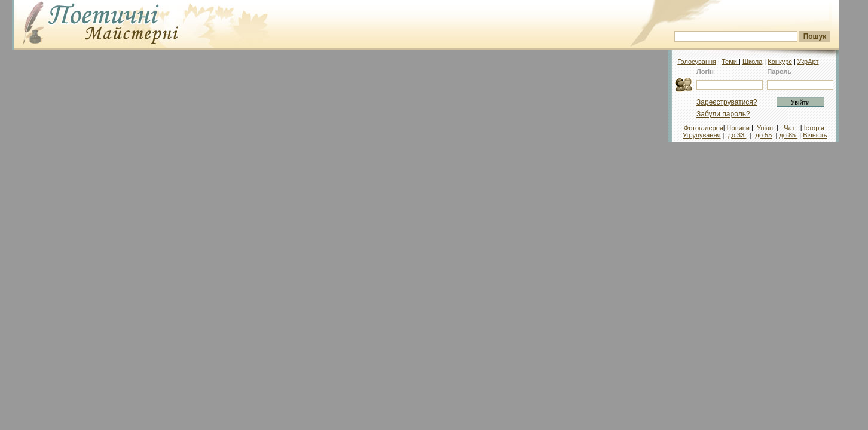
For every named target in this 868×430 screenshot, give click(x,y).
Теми (730, 62)
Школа (752, 62)
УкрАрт (808, 62)
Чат (789, 128)
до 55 (764, 135)
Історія (814, 128)
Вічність (815, 135)
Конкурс (780, 62)
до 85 (788, 135)
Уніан (765, 128)
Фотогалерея (704, 128)
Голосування (697, 62)
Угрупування (702, 135)
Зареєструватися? (727, 102)
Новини (738, 128)
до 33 (737, 135)
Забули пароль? (723, 114)
